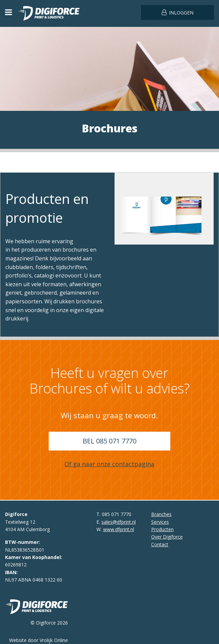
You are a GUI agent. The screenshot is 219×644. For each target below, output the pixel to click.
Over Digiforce (167, 537)
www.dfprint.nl (119, 529)
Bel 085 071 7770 (109, 441)
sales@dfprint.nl (119, 522)
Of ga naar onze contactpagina (109, 464)
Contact (160, 544)
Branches (161, 514)
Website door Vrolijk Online (38, 640)
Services (160, 522)
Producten (162, 529)
